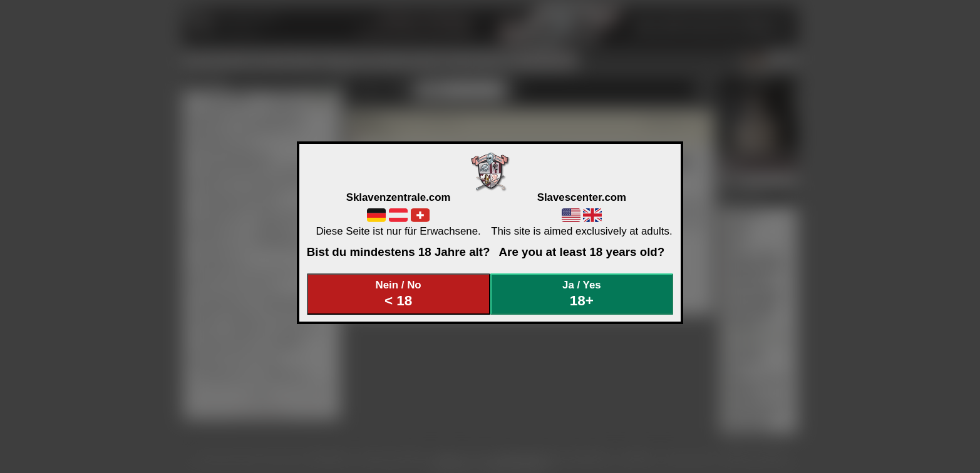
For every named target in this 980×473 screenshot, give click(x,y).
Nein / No (398, 294)
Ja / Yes (582, 294)
